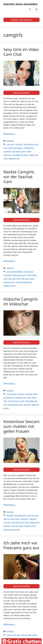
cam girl (10, 144)
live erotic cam (19, 151)
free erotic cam (19, 275)
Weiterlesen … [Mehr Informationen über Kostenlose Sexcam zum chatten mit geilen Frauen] (10, 505)
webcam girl (14, 158)
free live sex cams (16, 401)
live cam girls (17, 526)
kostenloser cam (15, 405)
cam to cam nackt (11, 519)
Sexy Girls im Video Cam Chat (21, 52)
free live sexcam (16, 148)
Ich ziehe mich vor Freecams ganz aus (21, 545)
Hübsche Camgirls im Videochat (21, 301)
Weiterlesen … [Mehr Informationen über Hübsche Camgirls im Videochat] (10, 383)
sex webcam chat (20, 155)
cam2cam (29, 272)
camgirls (19, 144)
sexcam (27, 405)
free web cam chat (20, 522)
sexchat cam (9, 282)
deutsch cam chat (23, 398)
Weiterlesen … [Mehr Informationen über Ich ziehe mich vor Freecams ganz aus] (10, 624)
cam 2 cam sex (13, 635)
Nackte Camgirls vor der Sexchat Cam (19, 177)
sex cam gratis (28, 279)
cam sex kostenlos (15, 272)
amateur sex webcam (16, 515)
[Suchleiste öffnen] (30, 9)
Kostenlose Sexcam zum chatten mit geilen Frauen (21, 426)
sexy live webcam (24, 282)
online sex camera (12, 529)
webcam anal (9, 286)
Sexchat (10, 141)
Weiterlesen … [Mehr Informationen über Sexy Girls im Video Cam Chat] (10, 134)
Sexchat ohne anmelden (21, 4)
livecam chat (30, 526)
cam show (11, 394)
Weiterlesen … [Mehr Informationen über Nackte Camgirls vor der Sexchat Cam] (10, 261)
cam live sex (33, 515)
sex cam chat (14, 279)
